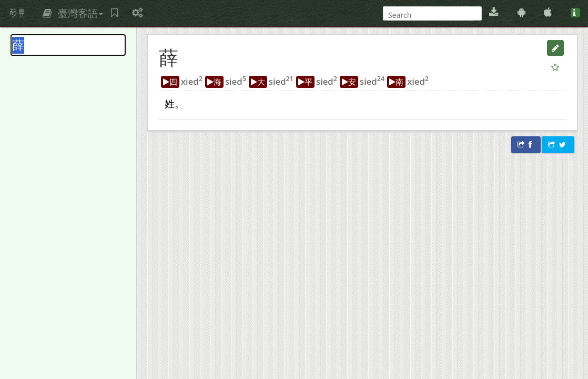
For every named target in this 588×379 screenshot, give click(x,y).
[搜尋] (431, 15)
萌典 (17, 13)
